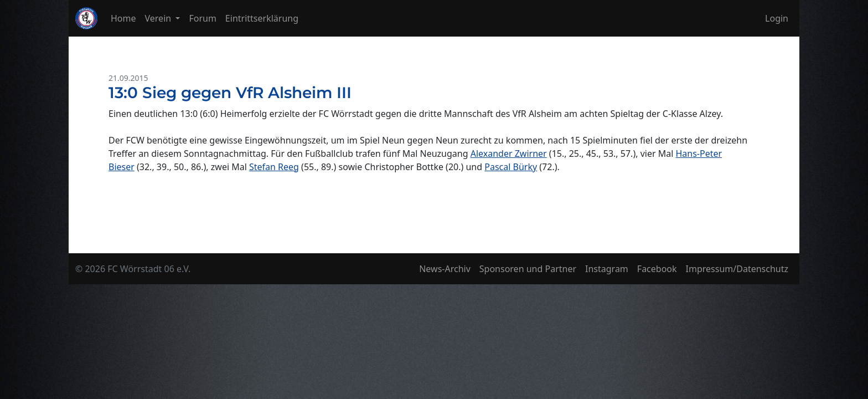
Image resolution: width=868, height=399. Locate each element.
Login (777, 18)
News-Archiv (445, 269)
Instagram (607, 269)
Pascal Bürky (511, 167)
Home (123, 18)
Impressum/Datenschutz (737, 269)
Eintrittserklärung (262, 18)
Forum (202, 18)
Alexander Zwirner (509, 154)
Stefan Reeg (274, 167)
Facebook (657, 269)
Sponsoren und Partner (528, 269)
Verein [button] (159, 18)
